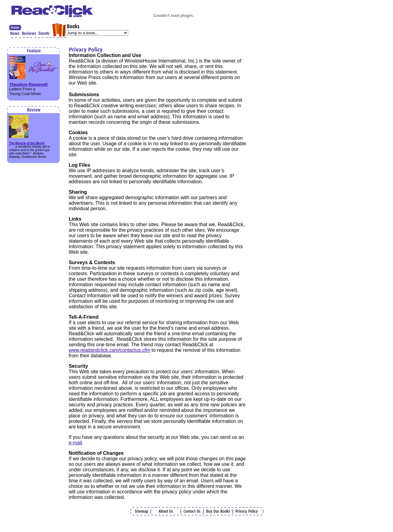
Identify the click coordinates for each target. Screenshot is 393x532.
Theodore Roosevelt (28, 84)
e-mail (75, 443)
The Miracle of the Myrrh (27, 143)
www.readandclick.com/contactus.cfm (109, 350)
